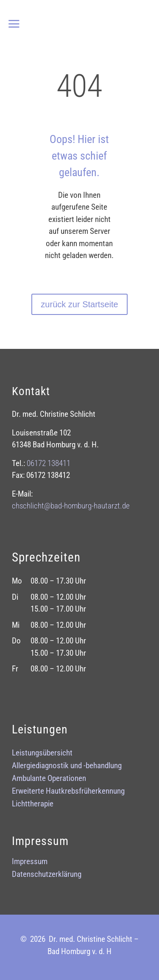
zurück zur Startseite (79, 304)
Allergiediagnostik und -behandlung (67, 767)
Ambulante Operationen (49, 779)
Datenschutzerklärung (47, 875)
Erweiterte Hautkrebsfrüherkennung (68, 792)
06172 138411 (49, 463)
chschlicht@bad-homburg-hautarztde (71, 506)
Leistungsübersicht (42, 754)
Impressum (30, 862)
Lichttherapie (33, 805)
